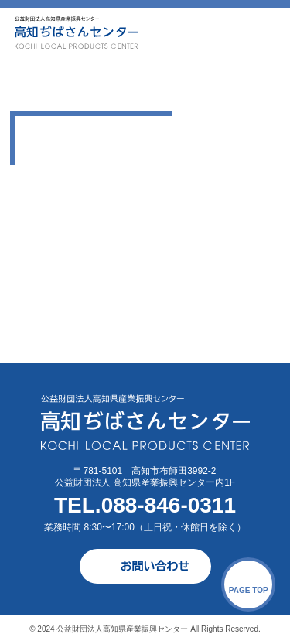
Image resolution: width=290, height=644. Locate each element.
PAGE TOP (248, 590)
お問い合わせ (155, 566)
